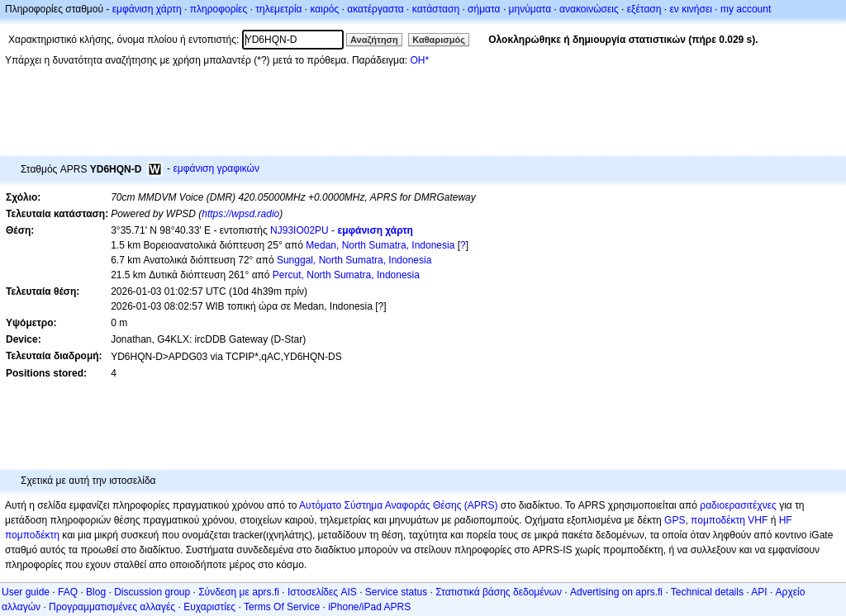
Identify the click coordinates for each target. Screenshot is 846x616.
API (759, 592)
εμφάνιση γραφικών (216, 168)
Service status (396, 592)
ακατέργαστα (375, 9)
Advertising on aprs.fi (616, 592)
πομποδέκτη (32, 535)
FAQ (68, 592)
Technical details (707, 592)
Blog (96, 592)
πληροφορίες (219, 9)
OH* (419, 60)
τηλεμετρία (278, 9)
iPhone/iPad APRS (369, 607)
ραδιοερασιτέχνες (738, 505)
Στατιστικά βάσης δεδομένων (499, 592)
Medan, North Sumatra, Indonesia (380, 245)
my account (746, 9)
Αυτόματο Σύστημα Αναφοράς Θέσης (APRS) (398, 505)
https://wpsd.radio (240, 214)
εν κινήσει (690, 9)
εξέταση (644, 9)
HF (786, 520)
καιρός (325, 9)
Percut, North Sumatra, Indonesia (346, 275)
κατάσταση (436, 9)
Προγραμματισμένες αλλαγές (112, 607)
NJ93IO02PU (299, 230)
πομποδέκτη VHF (729, 520)
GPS (675, 520)
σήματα (484, 9)
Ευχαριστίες (209, 607)
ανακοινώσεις (589, 9)
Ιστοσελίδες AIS (322, 592)
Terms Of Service (282, 607)
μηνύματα (530, 9)
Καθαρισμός (439, 40)
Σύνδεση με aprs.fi (239, 592)
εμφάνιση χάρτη (147, 9)
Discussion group (152, 592)
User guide (26, 592)
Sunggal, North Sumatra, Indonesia (354, 260)
